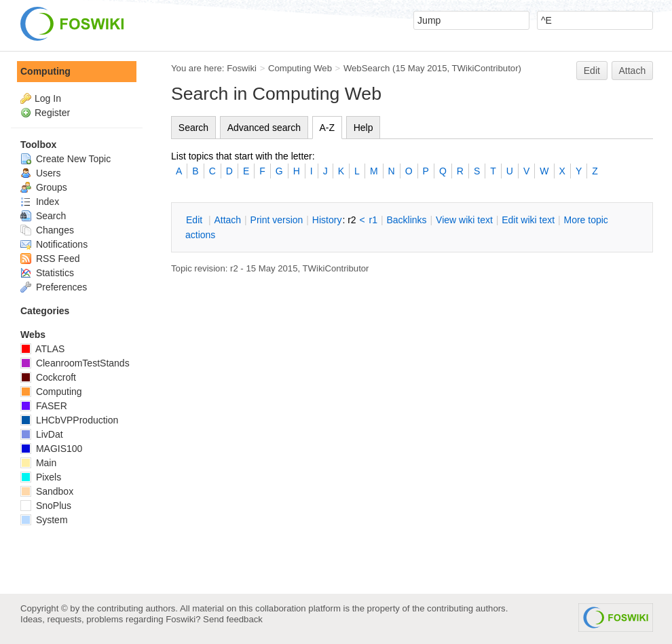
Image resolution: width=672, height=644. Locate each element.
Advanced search (264, 128)
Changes (47, 230)
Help (363, 128)
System (44, 520)
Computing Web (300, 68)
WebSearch (367, 68)
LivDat (42, 434)
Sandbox (47, 491)
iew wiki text (464, 220)
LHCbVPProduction (69, 420)
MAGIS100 (51, 449)
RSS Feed (50, 259)
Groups (44, 187)
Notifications (54, 244)
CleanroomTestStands (75, 363)
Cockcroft (48, 377)
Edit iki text (528, 220)
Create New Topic (66, 159)
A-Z (328, 128)
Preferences (54, 287)
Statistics (47, 273)
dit (195, 220)
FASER (44, 406)
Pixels (41, 477)
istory (327, 220)
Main (38, 463)
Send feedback (233, 619)
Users (40, 173)
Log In (48, 98)
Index (40, 202)
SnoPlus (46, 506)
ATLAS (42, 349)
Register (52, 113)
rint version (277, 220)
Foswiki (242, 68)
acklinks (406, 220)
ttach (227, 220)
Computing (45, 71)
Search (193, 128)
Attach (633, 71)
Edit (592, 71)
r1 (373, 220)
